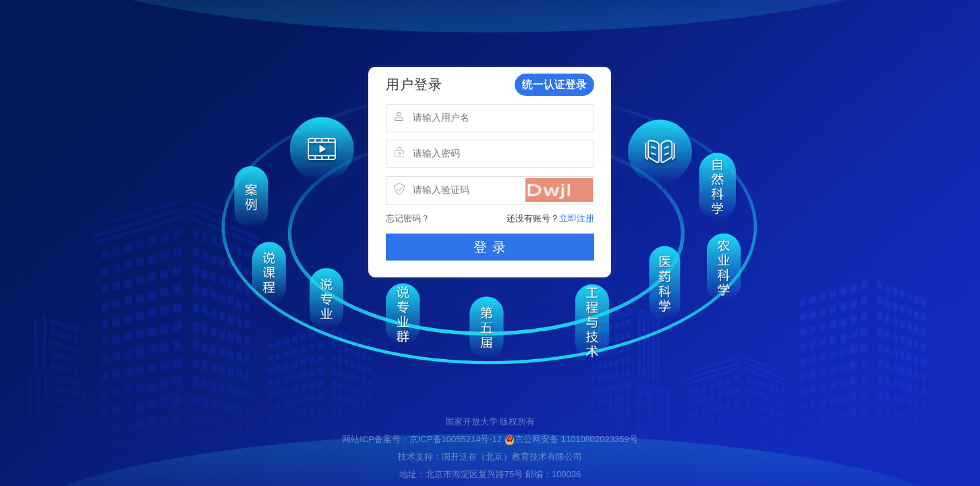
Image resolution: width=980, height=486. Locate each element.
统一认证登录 (554, 84)
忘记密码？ (408, 218)
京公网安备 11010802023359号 (571, 439)
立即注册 (577, 218)
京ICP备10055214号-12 (456, 439)
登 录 (490, 247)
